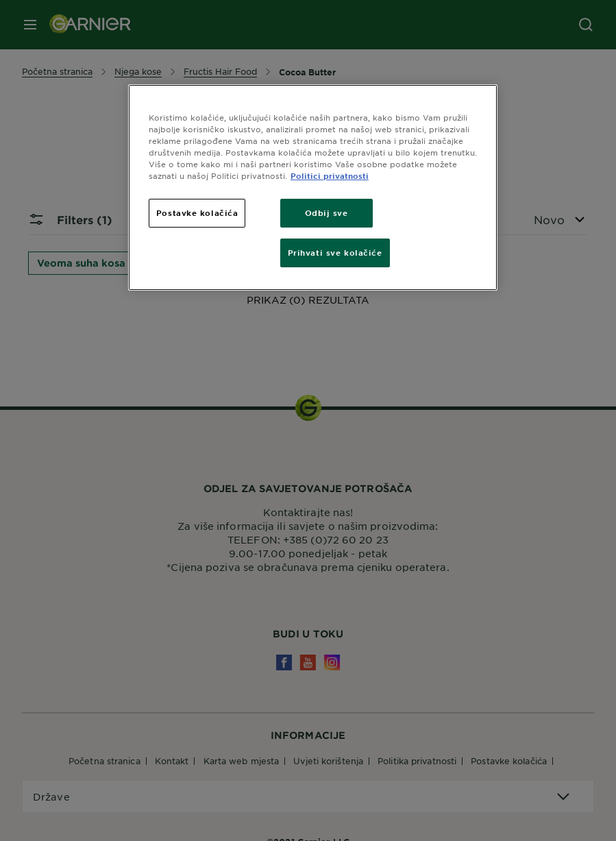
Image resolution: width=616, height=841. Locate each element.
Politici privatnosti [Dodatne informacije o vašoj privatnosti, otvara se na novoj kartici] (330, 175)
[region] (313, 187)
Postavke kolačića (197, 212)
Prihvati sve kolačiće (335, 252)
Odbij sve (327, 212)
